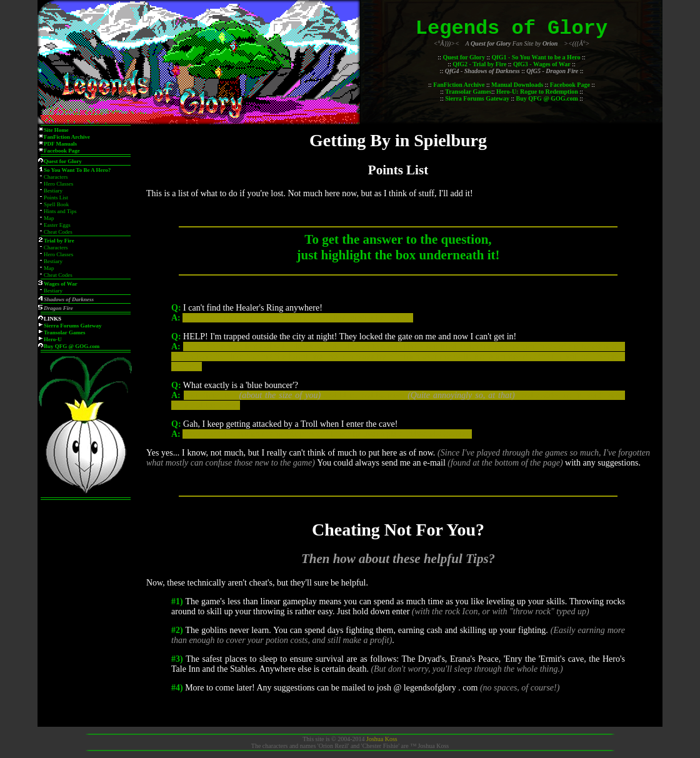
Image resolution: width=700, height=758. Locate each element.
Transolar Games (468, 92)
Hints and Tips (60, 211)
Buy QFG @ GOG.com (547, 98)
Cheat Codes (58, 232)
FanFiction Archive (459, 85)
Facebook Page (570, 85)
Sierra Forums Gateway (477, 98)
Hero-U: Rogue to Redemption (537, 92)
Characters (56, 177)
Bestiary (53, 191)
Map (49, 218)
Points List (56, 197)
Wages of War (61, 284)
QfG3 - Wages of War (542, 64)
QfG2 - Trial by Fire (479, 64)
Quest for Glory (464, 57)
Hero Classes (58, 184)
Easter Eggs (57, 225)
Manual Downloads (517, 85)
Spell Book (56, 204)
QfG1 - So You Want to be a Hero (536, 57)
